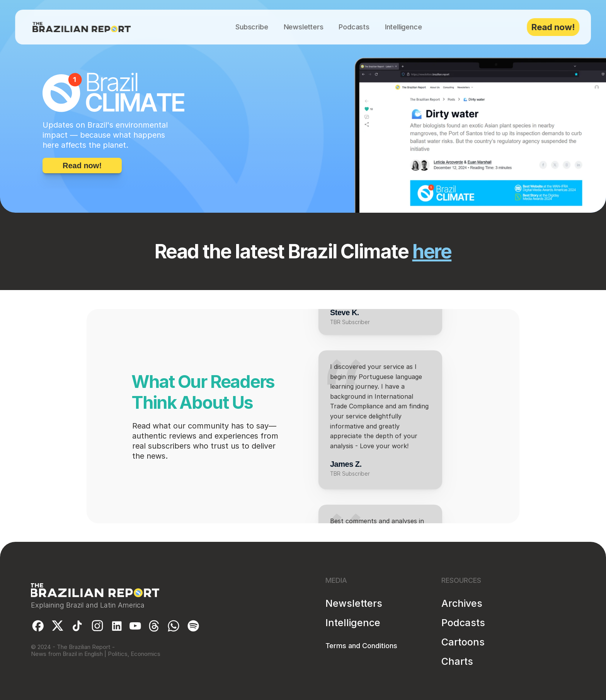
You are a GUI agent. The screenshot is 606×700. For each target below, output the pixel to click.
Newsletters (354, 603)
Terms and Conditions (361, 646)
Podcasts (463, 623)
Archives (462, 603)
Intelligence (353, 623)
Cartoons (463, 642)
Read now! (553, 27)
